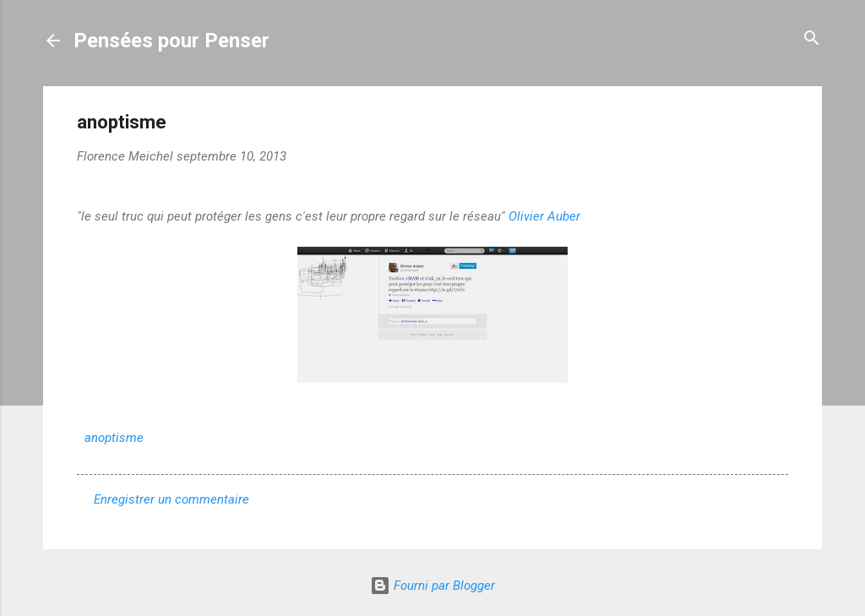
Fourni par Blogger (432, 586)
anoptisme (114, 438)
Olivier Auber (544, 216)
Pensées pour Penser (171, 41)
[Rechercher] (812, 39)
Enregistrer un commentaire (171, 499)
